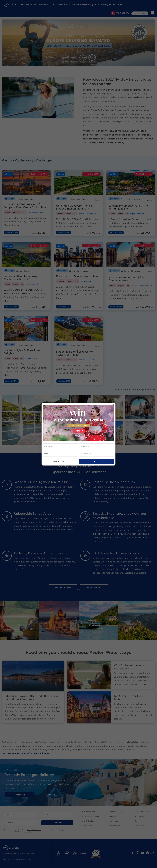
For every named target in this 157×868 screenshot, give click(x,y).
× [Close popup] (113, 404)
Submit (97, 462)
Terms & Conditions (60, 462)
